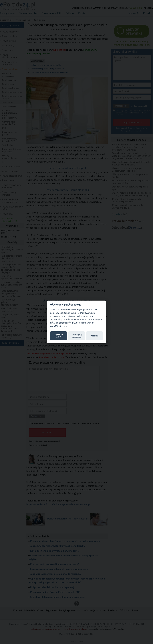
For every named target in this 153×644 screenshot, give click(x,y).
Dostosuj (94, 336)
